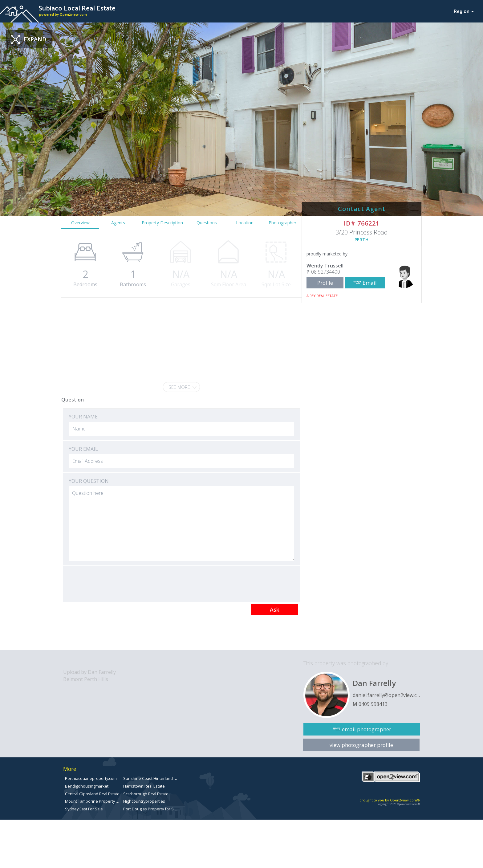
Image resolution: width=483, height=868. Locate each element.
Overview (80, 223)
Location (245, 223)
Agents (118, 223)
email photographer (367, 729)
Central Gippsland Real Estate (92, 794)
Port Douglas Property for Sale (151, 809)
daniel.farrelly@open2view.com (386, 695)
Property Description (162, 223)
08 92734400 (326, 272)
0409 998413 (373, 704)
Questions (207, 223)
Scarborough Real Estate (146, 794)
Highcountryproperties (144, 801)
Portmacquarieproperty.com (91, 778)
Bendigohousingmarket (87, 786)
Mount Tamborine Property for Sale (98, 801)
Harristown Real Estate (144, 786)
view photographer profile (361, 745)
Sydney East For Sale (84, 809)
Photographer (282, 223)
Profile (325, 283)
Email (370, 283)
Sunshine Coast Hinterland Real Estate (159, 778)
